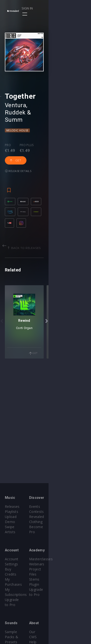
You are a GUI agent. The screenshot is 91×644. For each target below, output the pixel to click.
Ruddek (39, 148)
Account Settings (19, 554)
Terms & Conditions (67, 617)
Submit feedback (64, 627)
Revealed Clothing (65, 517)
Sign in (70, 8)
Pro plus (27, 173)
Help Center (60, 611)
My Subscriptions (19, 569)
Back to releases (47, 292)
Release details (18, 188)
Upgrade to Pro (17, 574)
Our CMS (58, 606)
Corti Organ (46, 414)
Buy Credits (14, 559)
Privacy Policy (62, 622)
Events (56, 506)
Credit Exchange (18, 622)
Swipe (10, 522)
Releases (12, 506)
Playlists (12, 512)
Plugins (11, 617)
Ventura (16, 148)
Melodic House (17, 158)
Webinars (58, 559)
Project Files (61, 564)
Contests (58, 512)
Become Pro (61, 522)
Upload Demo (16, 517)
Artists (10, 527)
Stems (56, 569)
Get (49, 178)
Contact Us (60, 632)
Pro (8, 173)
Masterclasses (62, 554)
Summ (66, 148)
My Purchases (16, 564)
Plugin (55, 574)
